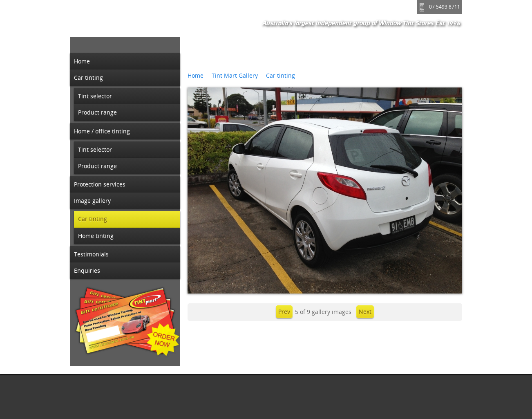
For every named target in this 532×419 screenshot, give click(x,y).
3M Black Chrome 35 (229, 61)
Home (196, 75)
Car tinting (281, 75)
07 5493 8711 (445, 7)
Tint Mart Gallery (235, 75)
